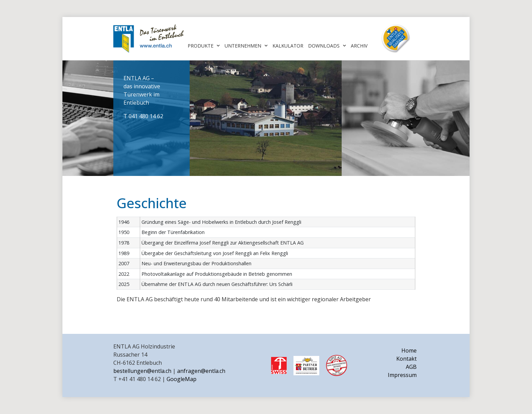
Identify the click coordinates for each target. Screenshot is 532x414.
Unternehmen (246, 46)
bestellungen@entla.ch (142, 371)
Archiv (359, 46)
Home (409, 350)
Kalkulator (288, 46)
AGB (411, 367)
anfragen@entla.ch (201, 371)
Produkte (204, 46)
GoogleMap (182, 379)
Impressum (402, 375)
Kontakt (406, 359)
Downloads (327, 46)
